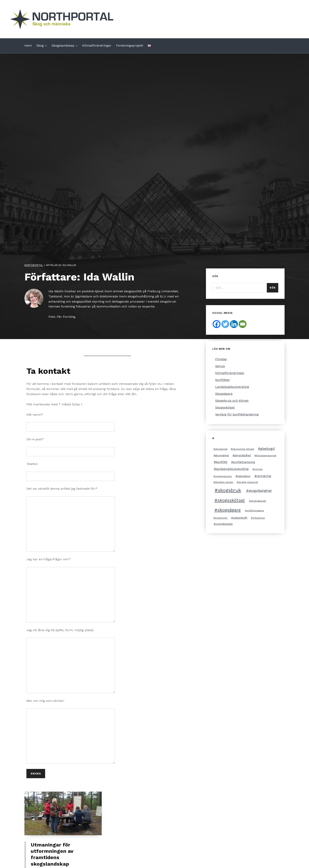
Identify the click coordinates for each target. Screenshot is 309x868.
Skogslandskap (63, 45)
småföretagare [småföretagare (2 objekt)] (255, 511)
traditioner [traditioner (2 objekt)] (221, 518)
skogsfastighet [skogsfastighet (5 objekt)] (260, 491)
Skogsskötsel (225, 407)
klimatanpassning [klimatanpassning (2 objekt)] (266, 456)
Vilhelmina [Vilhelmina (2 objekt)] (259, 518)
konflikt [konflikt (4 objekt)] (222, 462)
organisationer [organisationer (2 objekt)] (223, 476)
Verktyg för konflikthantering (237, 414)
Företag (221, 359)
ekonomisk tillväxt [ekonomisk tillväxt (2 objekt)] (243, 449)
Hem (28, 45)
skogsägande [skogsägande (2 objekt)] (258, 501)
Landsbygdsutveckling (232, 387)
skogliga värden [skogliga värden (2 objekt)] (224, 482)
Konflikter (223, 380)
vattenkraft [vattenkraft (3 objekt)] (240, 518)
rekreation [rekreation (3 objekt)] (244, 476)
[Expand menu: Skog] (46, 46)
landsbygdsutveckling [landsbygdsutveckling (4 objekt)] (232, 469)
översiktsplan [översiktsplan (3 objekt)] (224, 524)
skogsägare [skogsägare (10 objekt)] (229, 510)
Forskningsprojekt (130, 45)
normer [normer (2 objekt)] (258, 469)
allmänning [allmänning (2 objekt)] (221, 449)
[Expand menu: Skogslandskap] (76, 46)
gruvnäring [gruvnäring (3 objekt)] (222, 455)
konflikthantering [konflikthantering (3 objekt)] (244, 462)
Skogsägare (224, 394)
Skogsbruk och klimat (232, 401)
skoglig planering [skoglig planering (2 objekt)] (248, 482)
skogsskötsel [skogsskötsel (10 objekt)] (231, 500)
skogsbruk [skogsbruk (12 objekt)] (229, 490)
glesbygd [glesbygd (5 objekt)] (268, 449)
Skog (40, 45)
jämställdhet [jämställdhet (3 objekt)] (243, 455)
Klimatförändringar (97, 45)
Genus (220, 366)
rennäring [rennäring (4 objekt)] (264, 476)
